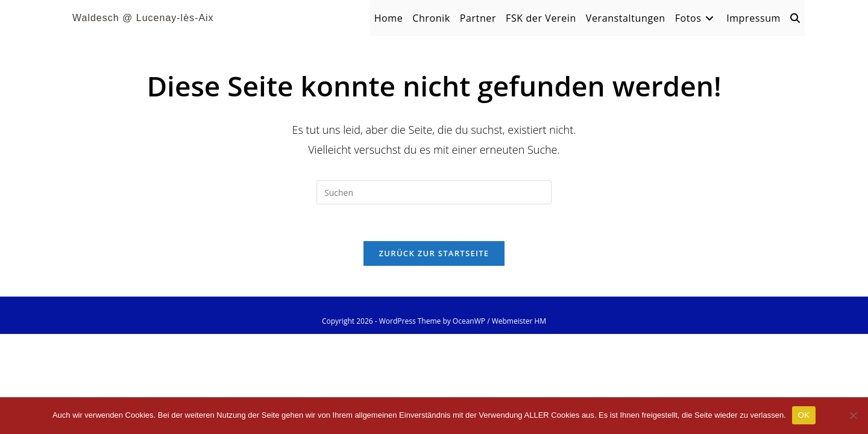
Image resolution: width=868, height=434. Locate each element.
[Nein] (853, 415)
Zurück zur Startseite (434, 253)
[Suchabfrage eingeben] (434, 192)
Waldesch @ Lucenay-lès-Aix (143, 18)
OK (804, 415)
